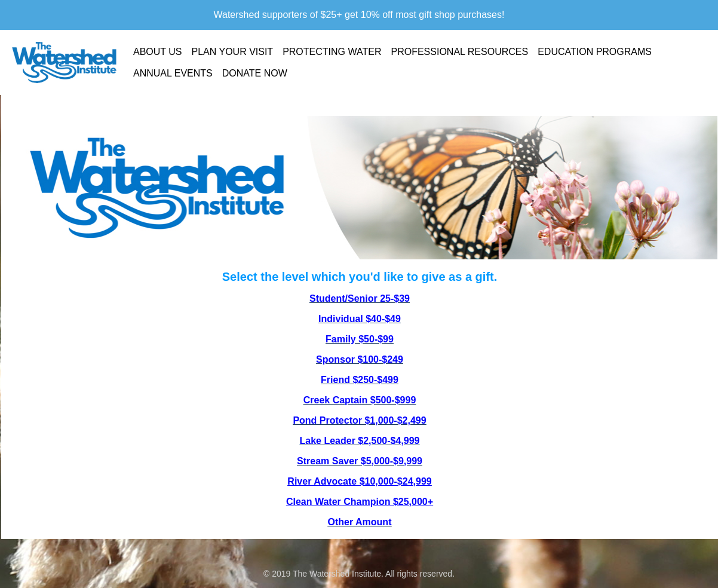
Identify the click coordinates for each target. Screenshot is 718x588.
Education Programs (595, 52)
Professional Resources (459, 52)
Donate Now (255, 73)
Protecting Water (332, 52)
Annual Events (173, 73)
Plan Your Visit (233, 52)
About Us (158, 52)
